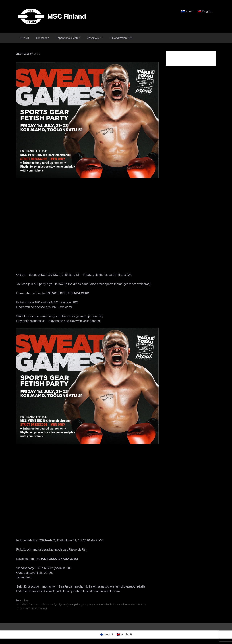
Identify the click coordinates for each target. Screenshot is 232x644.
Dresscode (43, 38)
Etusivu (24, 38)
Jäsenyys (97, 38)
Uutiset (24, 601)
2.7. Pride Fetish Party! (34, 609)
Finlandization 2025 (122, 38)
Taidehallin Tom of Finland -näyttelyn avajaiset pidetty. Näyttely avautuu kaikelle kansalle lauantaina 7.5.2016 (83, 605)
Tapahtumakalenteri (68, 38)
